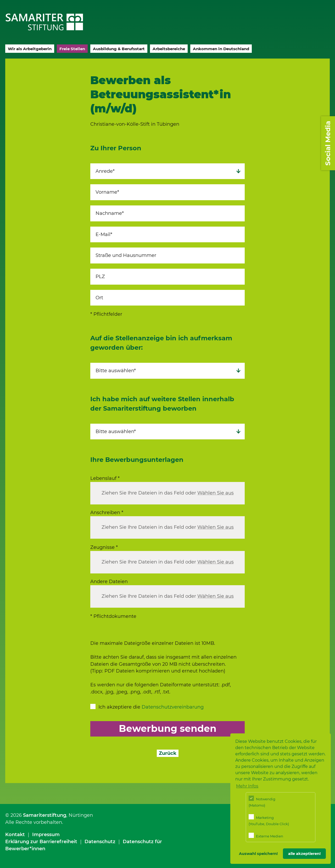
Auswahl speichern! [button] (258, 854)
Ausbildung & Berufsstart (119, 49)
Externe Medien (266, 835)
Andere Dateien (109, 582)
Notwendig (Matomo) (262, 801)
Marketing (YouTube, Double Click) (269, 820)
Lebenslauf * (105, 478)
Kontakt (15, 835)
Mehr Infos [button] (247, 786)
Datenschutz (100, 842)
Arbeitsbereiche (169, 49)
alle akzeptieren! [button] (304, 854)
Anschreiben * (107, 513)
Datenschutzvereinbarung (173, 707)
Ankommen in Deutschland (221, 49)
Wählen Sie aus (216, 493)
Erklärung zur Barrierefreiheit (41, 842)
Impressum (46, 835)
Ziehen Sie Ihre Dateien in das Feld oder (168, 493)
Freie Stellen (72, 49)
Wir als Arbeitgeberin (30, 49)
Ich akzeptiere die (151, 707)
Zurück (168, 753)
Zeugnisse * (104, 547)
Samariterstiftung (45, 815)
